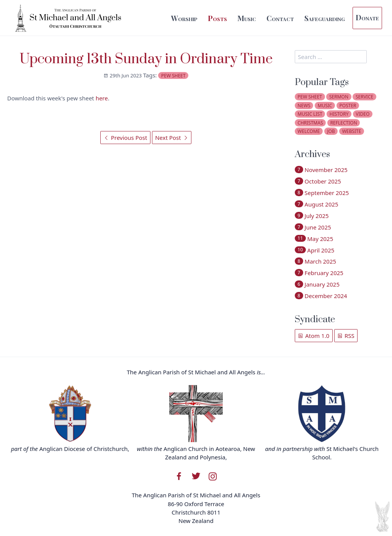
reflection (344, 123)
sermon (339, 97)
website (352, 131)
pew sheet (173, 76)
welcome (309, 131)
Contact (280, 18)
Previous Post (126, 138)
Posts (217, 18)
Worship (184, 18)
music (325, 106)
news (304, 106)
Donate (367, 17)
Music (247, 18)
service (364, 97)
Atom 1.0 (314, 336)
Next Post (171, 138)
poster (348, 106)
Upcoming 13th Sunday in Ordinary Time (146, 59)
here (102, 98)
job (331, 131)
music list (310, 114)
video (363, 114)
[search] (331, 57)
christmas (310, 123)
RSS (346, 336)
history (339, 114)
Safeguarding (325, 18)
